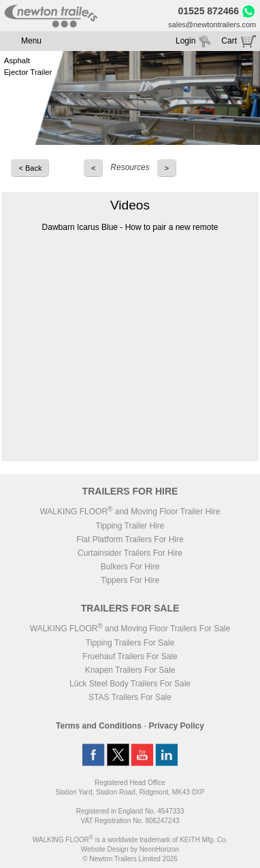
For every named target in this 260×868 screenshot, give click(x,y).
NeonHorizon (159, 849)
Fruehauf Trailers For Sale (130, 656)
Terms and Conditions (99, 726)
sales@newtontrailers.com (212, 24)
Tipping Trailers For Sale (130, 643)
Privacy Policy (177, 726)
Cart (229, 41)
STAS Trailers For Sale (130, 697)
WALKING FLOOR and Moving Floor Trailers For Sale (130, 629)
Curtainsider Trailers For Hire (130, 553)
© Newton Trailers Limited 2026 (130, 859)
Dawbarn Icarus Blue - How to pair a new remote (130, 227)
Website (105, 849)
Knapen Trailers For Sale (130, 670)
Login (185, 41)
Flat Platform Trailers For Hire (130, 539)
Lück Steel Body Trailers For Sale (130, 684)
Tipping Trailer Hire (130, 526)
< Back (30, 168)
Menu (31, 41)
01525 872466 (209, 11)
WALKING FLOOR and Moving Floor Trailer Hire (130, 512)
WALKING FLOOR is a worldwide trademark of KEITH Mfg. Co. (130, 840)
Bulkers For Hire (130, 567)
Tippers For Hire (130, 580)
